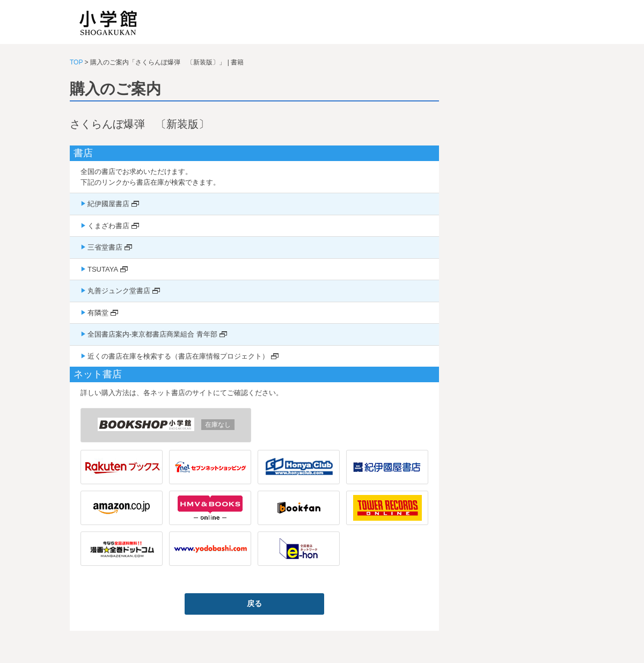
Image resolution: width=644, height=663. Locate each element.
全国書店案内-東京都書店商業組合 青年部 (152, 334)
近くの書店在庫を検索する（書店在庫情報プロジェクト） (178, 356)
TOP (76, 62)
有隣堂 (98, 313)
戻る (254, 603)
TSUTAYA (103, 269)
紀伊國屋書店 (108, 204)
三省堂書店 (105, 247)
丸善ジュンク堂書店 (119, 291)
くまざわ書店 (108, 226)
